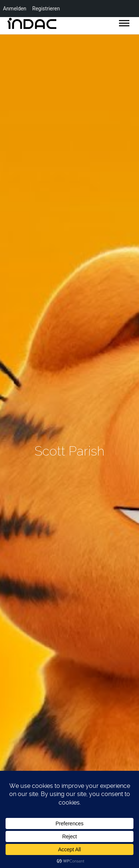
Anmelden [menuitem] (15, 9)
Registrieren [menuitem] (46, 9)
